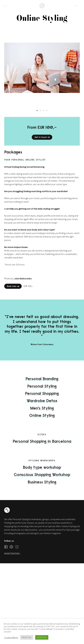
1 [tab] (37, 113)
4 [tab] (47, 113)
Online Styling (42, 418)
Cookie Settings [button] (11, 637)
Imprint (7, 556)
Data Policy (15, 556)
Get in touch (42, 140)
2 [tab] (40, 113)
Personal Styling (42, 389)
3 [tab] (44, 113)
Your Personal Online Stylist (25, 163)
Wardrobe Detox (42, 404)
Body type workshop (42, 470)
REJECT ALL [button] (27, 637)
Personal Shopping (42, 396)
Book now (13, 289)
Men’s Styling (42, 411)
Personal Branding (42, 382)
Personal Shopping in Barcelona (42, 444)
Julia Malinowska (23, 281)
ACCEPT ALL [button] (42, 637)
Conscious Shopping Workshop (42, 477)
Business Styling (42, 485)
